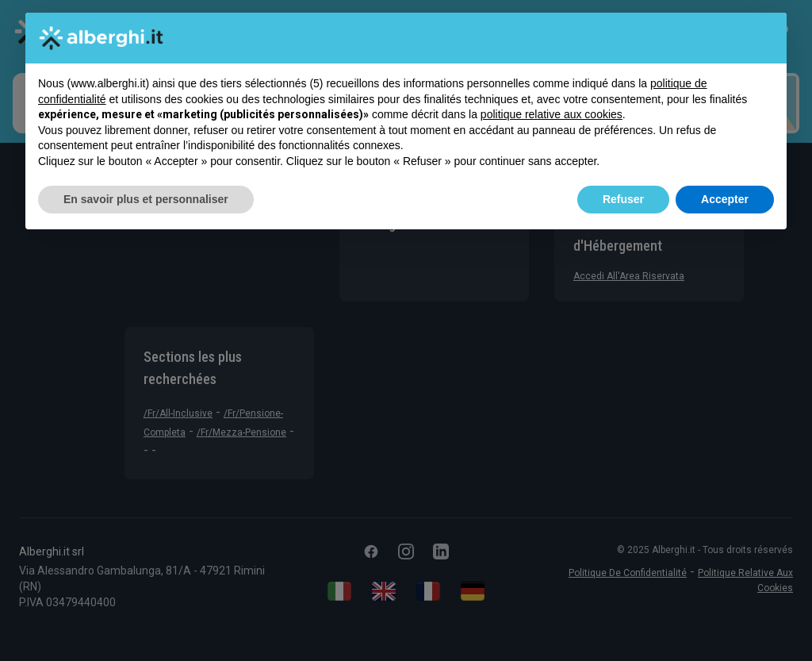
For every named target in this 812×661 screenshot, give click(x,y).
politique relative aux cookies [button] (552, 114)
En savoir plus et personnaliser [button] (146, 199)
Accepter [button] (725, 199)
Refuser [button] (623, 199)
